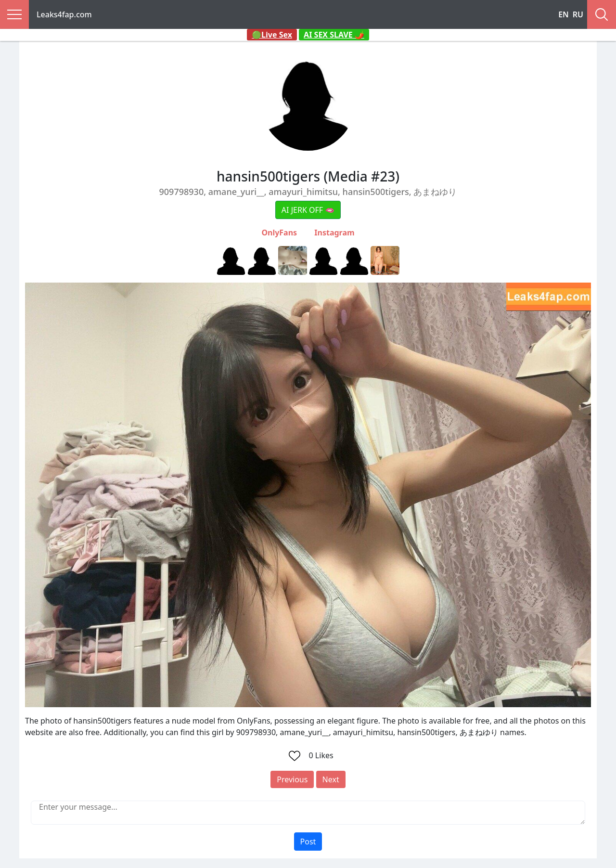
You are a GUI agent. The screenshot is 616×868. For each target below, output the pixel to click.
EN (564, 14)
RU (578, 14)
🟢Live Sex (272, 35)
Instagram (334, 233)
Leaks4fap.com (64, 14)
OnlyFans (279, 233)
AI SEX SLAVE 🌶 (334, 35)
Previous (292, 779)
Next (331, 779)
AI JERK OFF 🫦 (308, 210)
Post (308, 842)
